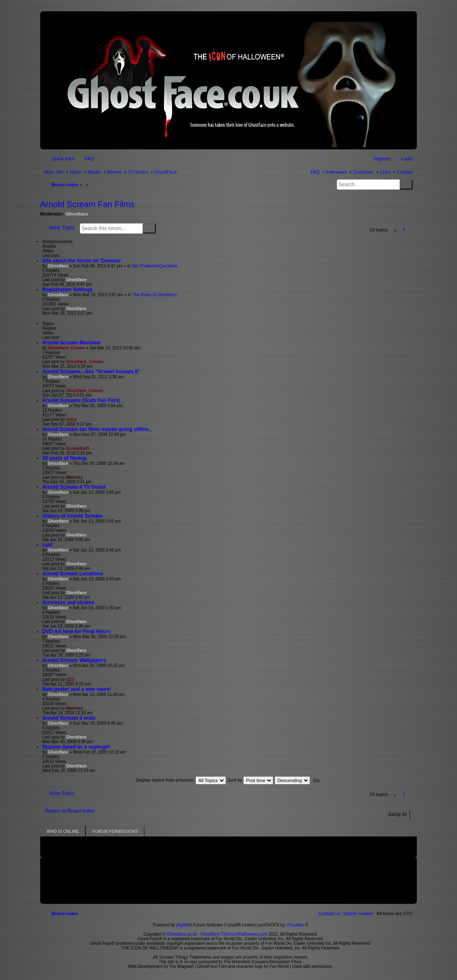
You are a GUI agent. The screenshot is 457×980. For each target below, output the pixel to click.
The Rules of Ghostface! (155, 295)
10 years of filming (64, 458)
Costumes (363, 172)
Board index (65, 185)
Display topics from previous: (181, 780)
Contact (405, 172)
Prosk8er (295, 925)
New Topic (62, 227)
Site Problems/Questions (154, 266)
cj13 (70, 679)
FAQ (315, 172)
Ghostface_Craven (66, 348)
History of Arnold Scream (72, 516)
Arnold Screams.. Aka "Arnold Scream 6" (91, 372)
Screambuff (78, 448)
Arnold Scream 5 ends (69, 718)
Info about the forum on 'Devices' (82, 261)
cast (47, 545)
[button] (413, 230)
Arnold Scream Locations (73, 574)
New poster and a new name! (77, 689)
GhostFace (166, 172)
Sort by (250, 780)
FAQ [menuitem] (89, 159)
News (76, 172)
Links (385, 172)
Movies (114, 172)
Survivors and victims (68, 603)
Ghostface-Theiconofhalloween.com (234, 934)
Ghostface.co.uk (182, 934)
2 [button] (404, 229)
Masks (94, 172)
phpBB (182, 925)
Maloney (74, 477)
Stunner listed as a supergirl (76, 747)
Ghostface (77, 214)
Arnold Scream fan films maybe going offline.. (97, 429)
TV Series (138, 172)
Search (406, 185)
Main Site (54, 172)
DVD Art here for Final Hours (76, 631)
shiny (72, 419)
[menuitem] (359, 913)
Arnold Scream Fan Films (87, 204)
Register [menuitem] (382, 159)
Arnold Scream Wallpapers (74, 660)
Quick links (63, 159)
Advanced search (161, 228)
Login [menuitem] (407, 159)
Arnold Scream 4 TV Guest (74, 487)
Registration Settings (68, 290)
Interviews (336, 172)
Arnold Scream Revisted (71, 343)
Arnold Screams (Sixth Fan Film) (81, 400)
